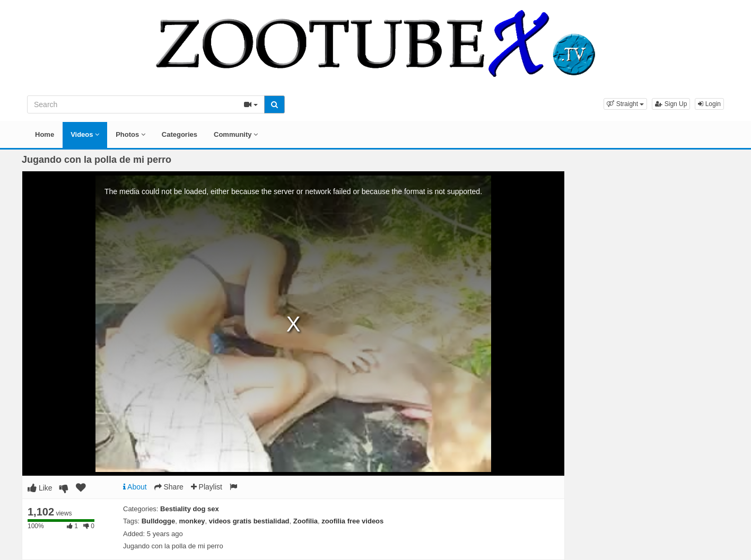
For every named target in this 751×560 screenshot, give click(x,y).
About (135, 487)
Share (169, 487)
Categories (180, 134)
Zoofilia (305, 521)
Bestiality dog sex (190, 509)
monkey (192, 521)
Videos (85, 134)
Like (40, 488)
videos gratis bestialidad (249, 521)
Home (45, 134)
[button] (625, 104)
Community (236, 134)
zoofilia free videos (352, 521)
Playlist (207, 487)
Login (709, 104)
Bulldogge (159, 521)
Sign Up (671, 104)
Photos (130, 134)
